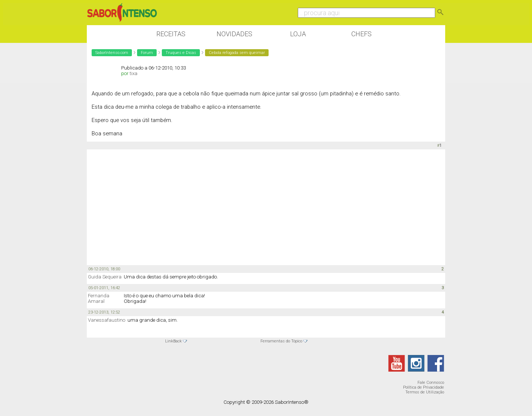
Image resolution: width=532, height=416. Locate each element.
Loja (298, 34)
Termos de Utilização (425, 392)
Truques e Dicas (181, 53)
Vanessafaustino (107, 320)
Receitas (171, 34)
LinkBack (173, 341)
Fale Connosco (431, 383)
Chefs (362, 34)
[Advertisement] (266, 207)
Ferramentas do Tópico (281, 341)
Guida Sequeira (105, 277)
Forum (147, 53)
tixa (134, 73)
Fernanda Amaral (99, 298)
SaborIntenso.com (112, 53)
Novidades (234, 34)
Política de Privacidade (424, 387)
